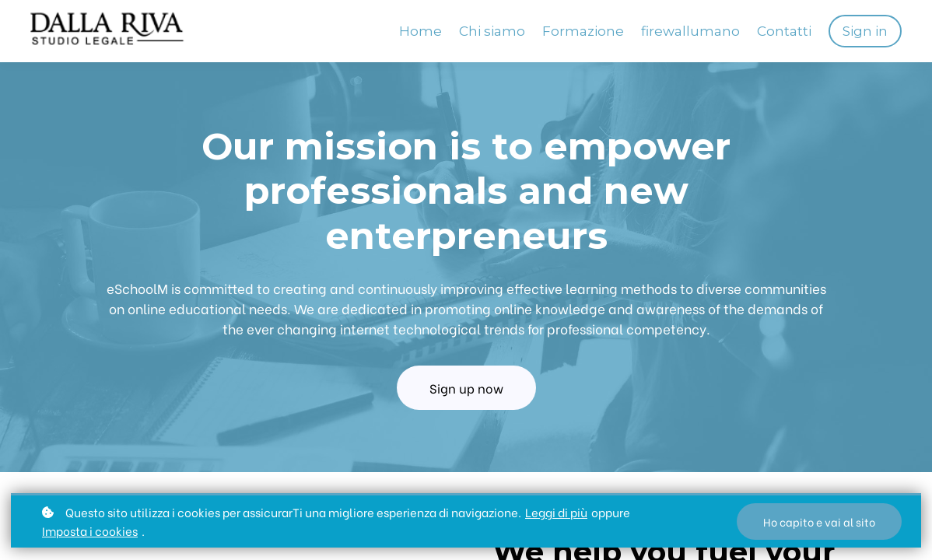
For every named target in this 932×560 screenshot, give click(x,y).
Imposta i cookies (90, 530)
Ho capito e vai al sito (819, 521)
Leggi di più (556, 512)
